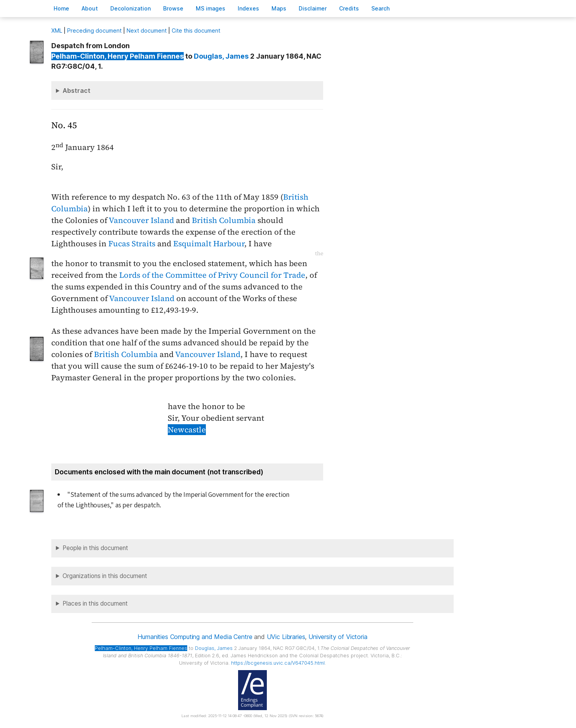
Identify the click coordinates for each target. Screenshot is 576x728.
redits (349, 8)
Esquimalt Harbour (209, 244)
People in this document (95, 548)
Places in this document (95, 603)
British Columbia (224, 220)
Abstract (77, 91)
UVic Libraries (286, 637)
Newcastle (187, 430)
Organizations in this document (105, 576)
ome (61, 8)
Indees (248, 8)
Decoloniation (131, 8)
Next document (147, 30)
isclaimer (313, 8)
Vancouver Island (141, 220)
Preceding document (94, 30)
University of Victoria (338, 637)
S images (211, 8)
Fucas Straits (132, 244)
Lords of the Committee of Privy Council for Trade (212, 275)
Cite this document (196, 30)
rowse (173, 8)
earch (381, 8)
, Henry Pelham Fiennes (117, 56)
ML (57, 30)
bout (90, 8)
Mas (279, 8)
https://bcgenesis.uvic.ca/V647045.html (278, 663)
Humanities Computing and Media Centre (195, 637)
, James (221, 56)
